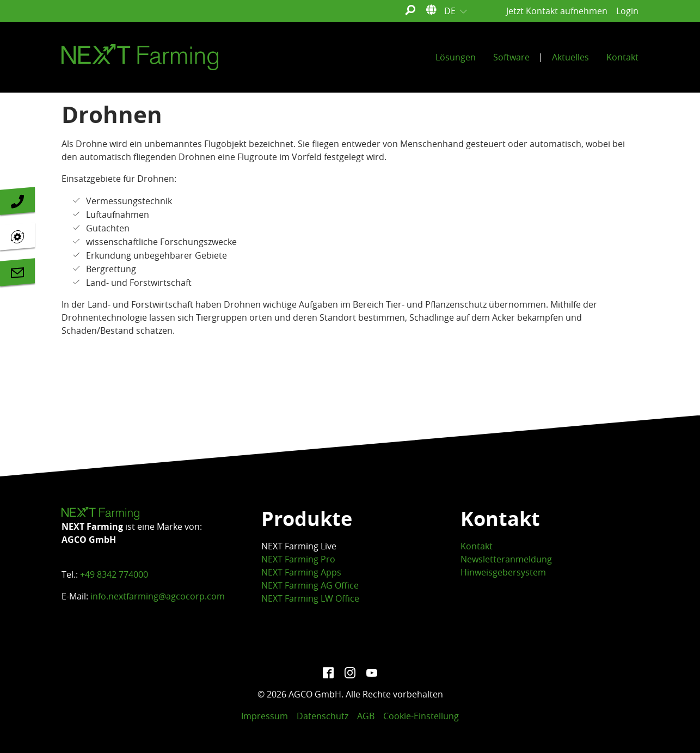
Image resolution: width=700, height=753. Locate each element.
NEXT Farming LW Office (310, 598)
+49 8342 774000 (114, 574)
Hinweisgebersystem (503, 572)
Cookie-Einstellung (421, 716)
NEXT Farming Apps (301, 572)
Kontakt (477, 546)
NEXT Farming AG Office (310, 585)
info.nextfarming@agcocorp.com (158, 596)
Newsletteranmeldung (506, 559)
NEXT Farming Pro (298, 559)
